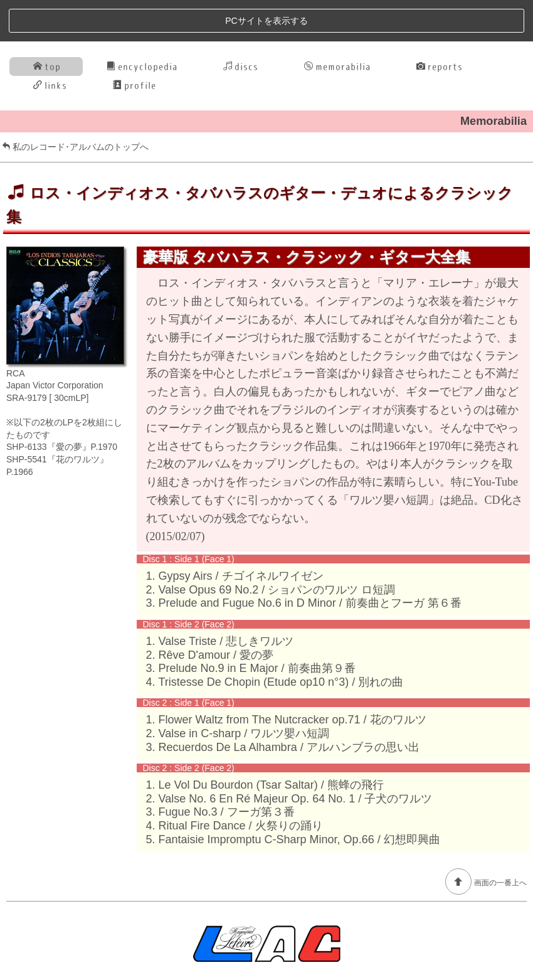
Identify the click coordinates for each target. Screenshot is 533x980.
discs (241, 25)
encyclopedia (142, 25)
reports (440, 25)
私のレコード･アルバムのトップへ (75, 105)
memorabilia (337, 25)
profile (135, 44)
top (47, 25)
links (50, 44)
